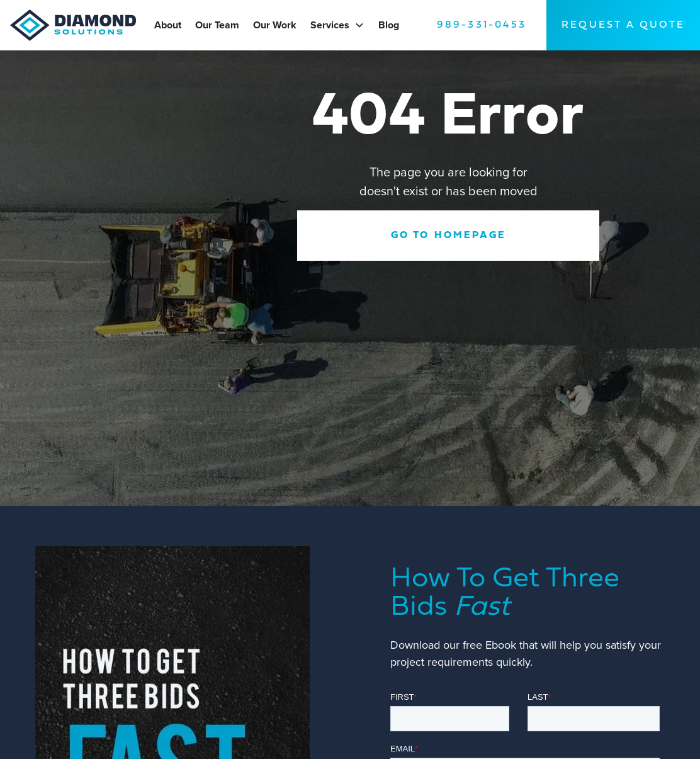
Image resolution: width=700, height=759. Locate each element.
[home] (78, 25)
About (168, 25)
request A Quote (623, 25)
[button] (359, 25)
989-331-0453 (482, 25)
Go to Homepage (449, 236)
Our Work (275, 25)
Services (330, 25)
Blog (389, 25)
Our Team (217, 25)
